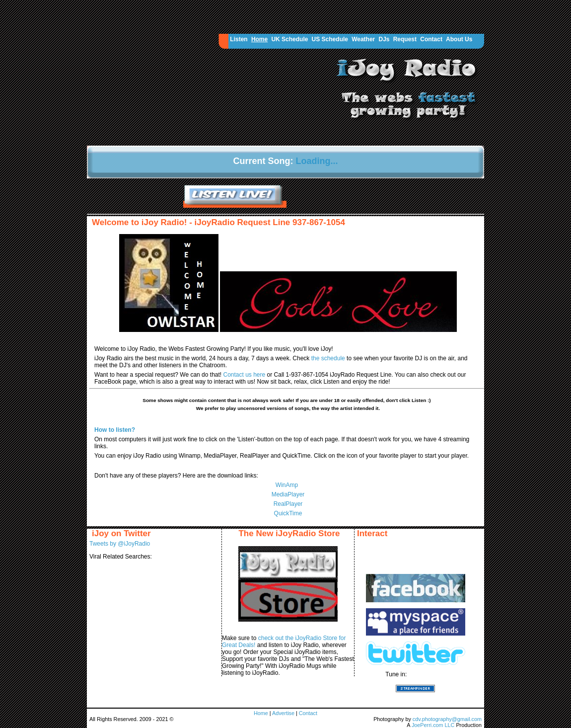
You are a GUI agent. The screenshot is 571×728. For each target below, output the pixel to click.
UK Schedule (289, 39)
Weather (363, 39)
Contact (431, 39)
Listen (239, 39)
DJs (384, 39)
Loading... (317, 161)
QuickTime (288, 513)
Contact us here (245, 375)
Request (405, 39)
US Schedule (330, 39)
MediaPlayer (288, 494)
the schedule (329, 358)
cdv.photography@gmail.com (447, 719)
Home (259, 39)
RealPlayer (288, 504)
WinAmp (287, 485)
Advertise (284, 713)
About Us (459, 39)
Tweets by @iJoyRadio (120, 544)
